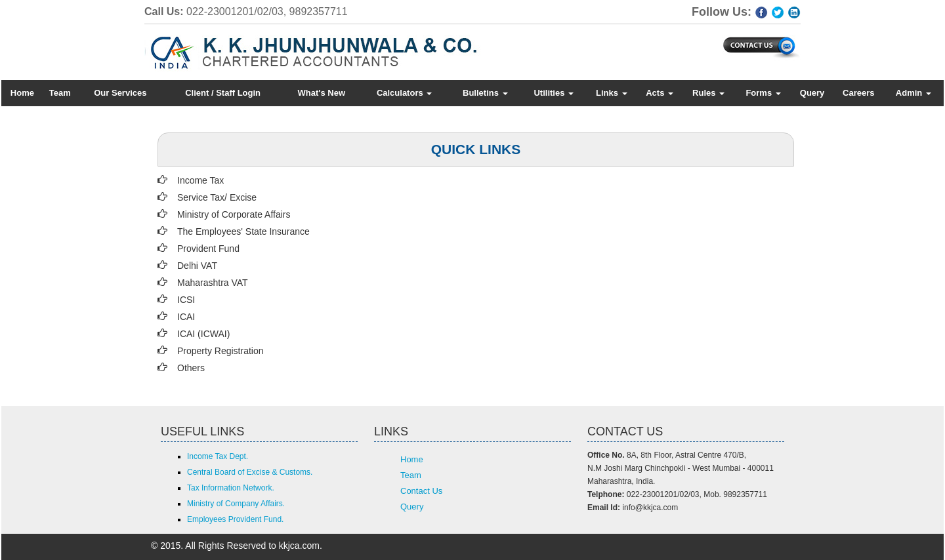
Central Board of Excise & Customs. (250, 472)
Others (191, 368)
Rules (708, 93)
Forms (763, 93)
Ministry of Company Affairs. (236, 504)
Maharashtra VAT (213, 283)
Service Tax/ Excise (217, 197)
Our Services (120, 93)
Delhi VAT (197, 266)
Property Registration (220, 351)
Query (812, 93)
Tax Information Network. (231, 488)
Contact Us (421, 491)
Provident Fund (208, 249)
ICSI (186, 300)
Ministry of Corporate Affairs (234, 214)
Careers (858, 93)
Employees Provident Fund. (235, 519)
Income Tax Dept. (218, 456)
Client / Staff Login (223, 93)
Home (22, 93)
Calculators (404, 93)
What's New (322, 93)
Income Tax (200, 180)
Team (60, 93)
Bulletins (485, 93)
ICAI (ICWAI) (203, 334)
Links (612, 93)
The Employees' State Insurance (243, 231)
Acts (660, 93)
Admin (913, 93)
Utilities (554, 93)
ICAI (186, 317)
